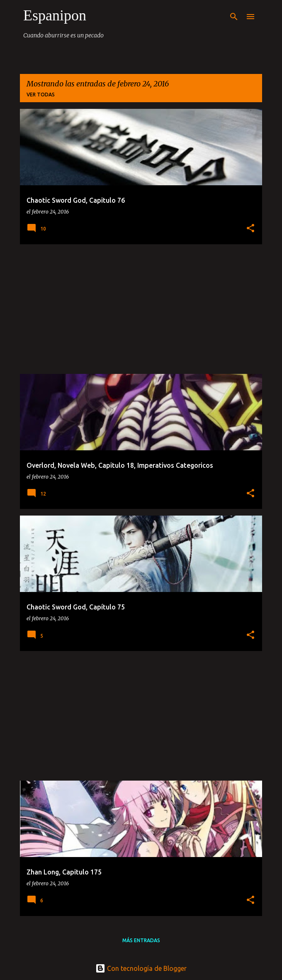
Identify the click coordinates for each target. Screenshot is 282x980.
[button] (250, 229)
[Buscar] (234, 17)
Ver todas (41, 95)
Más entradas (141, 940)
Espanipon (55, 15)
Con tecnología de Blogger (141, 968)
